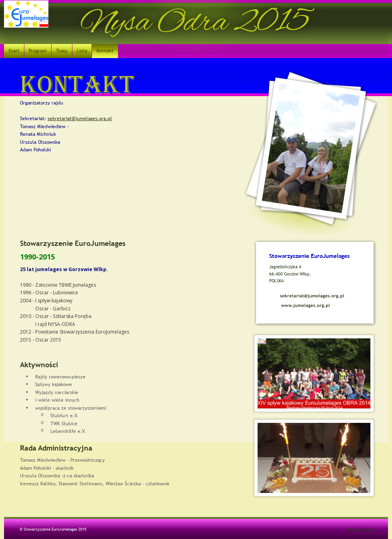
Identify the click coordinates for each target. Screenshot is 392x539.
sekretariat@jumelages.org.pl (80, 119)
